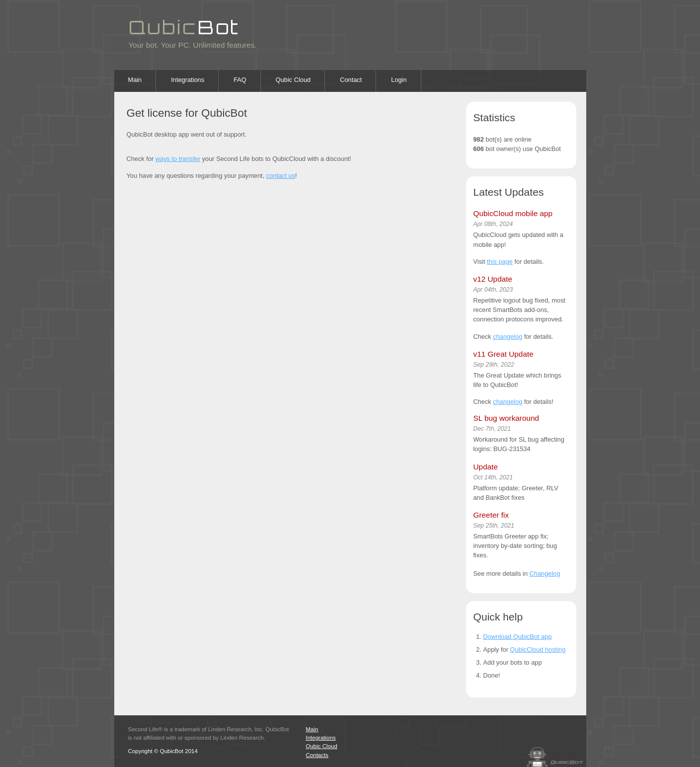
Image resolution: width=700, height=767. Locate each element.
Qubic (185, 27)
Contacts (317, 755)
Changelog (545, 574)
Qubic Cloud (293, 80)
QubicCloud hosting (538, 650)
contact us (281, 176)
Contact (351, 80)
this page (500, 262)
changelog (507, 337)
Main (135, 80)
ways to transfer (178, 159)
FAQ (240, 80)
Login (399, 80)
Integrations (188, 80)
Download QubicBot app (518, 637)
